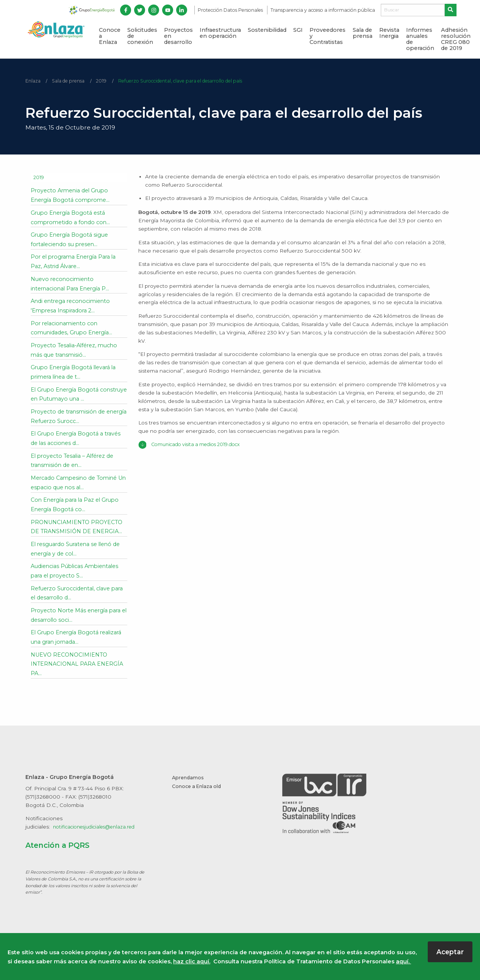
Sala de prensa (363, 33)
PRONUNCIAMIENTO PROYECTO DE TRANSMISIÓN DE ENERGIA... (75, 533)
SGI (298, 30)
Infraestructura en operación (220, 33)
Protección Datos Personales (231, 10)
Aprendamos (189, 788)
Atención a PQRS (61, 856)
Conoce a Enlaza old (199, 797)
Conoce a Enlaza (110, 36)
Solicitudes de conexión (142, 36)
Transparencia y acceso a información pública (323, 10)
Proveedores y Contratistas (328, 36)
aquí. (403, 961)
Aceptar (450, 952)
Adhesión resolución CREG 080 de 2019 (456, 39)
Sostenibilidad (267, 30)
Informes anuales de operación (420, 39)
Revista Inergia (389, 33)
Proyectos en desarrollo (178, 36)
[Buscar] (413, 10)
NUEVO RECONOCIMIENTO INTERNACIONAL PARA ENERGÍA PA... (71, 675)
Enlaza (34, 81)
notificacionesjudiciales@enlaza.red (99, 838)
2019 (107, 81)
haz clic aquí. (192, 961)
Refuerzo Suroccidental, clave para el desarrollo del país (194, 81)
